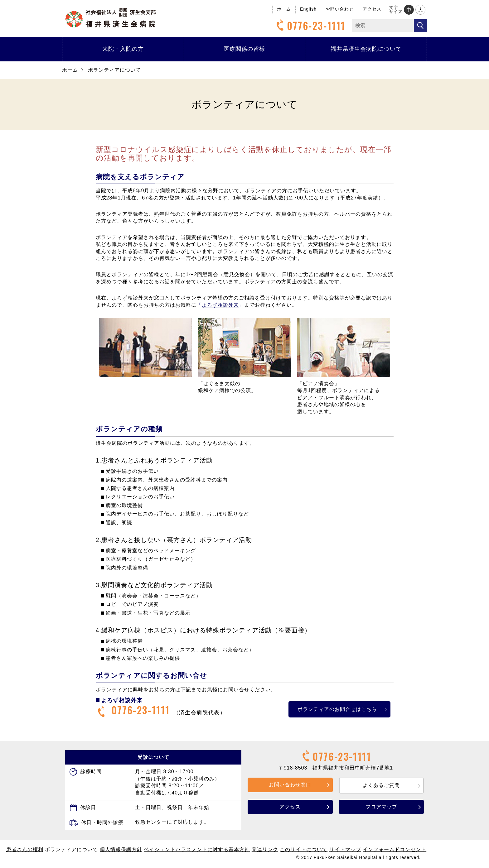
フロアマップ (381, 807)
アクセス (372, 9)
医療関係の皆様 (244, 49)
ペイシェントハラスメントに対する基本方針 (197, 849)
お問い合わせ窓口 (290, 785)
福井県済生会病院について (366, 49)
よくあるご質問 (381, 785)
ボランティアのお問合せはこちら (334, 709)
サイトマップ (345, 849)
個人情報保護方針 (121, 849)
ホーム (284, 9)
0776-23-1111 (310, 26)
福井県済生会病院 (110, 18)
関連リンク (265, 849)
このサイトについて (304, 849)
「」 (220, 305)
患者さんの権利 (25, 849)
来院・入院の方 (123, 49)
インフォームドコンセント (395, 849)
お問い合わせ (340, 9)
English (308, 9)
